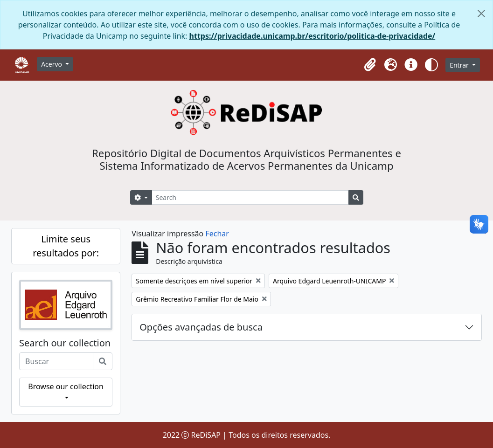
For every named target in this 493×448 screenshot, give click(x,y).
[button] (370, 65)
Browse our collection (66, 386)
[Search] (250, 197)
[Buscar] (103, 361)
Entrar (460, 65)
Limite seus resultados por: (66, 246)
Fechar (217, 234)
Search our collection (65, 343)
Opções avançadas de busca (201, 327)
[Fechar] (481, 14)
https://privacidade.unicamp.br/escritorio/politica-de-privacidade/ (312, 36)
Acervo (52, 64)
